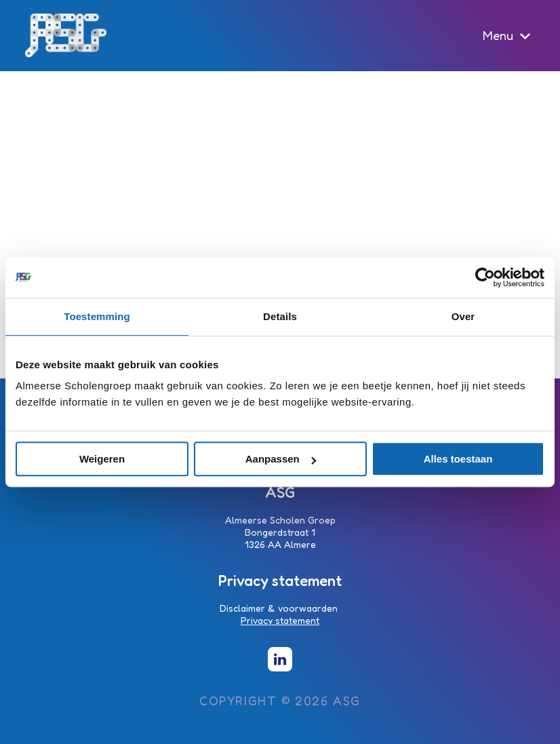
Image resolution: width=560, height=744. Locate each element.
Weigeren (102, 459)
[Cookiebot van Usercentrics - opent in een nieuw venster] (485, 277)
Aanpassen (281, 459)
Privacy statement (280, 620)
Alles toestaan (458, 459)
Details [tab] (280, 316)
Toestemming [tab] (97, 316)
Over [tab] (463, 316)
